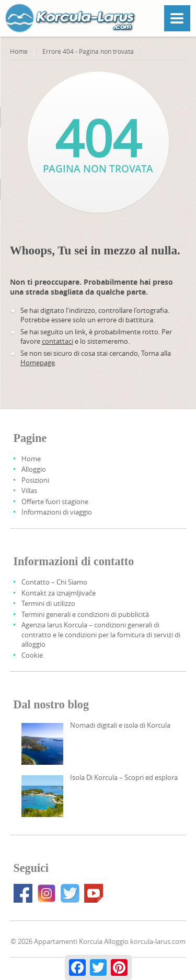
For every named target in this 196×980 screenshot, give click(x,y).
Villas (29, 491)
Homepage (38, 363)
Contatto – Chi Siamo (54, 582)
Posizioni (35, 480)
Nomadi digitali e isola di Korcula (120, 725)
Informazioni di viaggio (57, 512)
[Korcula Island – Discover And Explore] (42, 796)
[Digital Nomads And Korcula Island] (42, 744)
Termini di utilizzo (48, 603)
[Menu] (177, 18)
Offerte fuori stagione (55, 501)
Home (19, 51)
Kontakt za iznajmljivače (59, 593)
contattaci (57, 341)
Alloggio (34, 469)
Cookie (32, 655)
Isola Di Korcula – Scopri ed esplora (124, 777)
